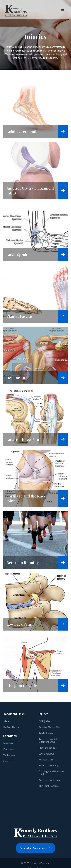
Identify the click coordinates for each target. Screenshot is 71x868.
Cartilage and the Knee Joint (51, 773)
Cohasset (9, 761)
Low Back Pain (47, 754)
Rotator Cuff (46, 759)
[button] (63, 10)
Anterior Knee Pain (49, 780)
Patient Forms (11, 727)
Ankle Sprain (46, 733)
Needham (9, 743)
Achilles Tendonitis (49, 727)
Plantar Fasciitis (48, 748)
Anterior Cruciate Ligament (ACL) (48, 740)
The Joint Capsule (49, 786)
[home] (15, 10)
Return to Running (49, 765)
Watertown (10, 755)
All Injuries (44, 721)
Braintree (9, 749)
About (7, 721)
